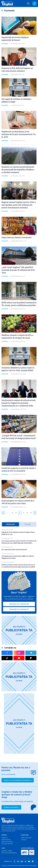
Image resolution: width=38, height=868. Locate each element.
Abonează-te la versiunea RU (19, 609)
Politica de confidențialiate (9, 853)
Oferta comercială (26, 838)
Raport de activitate (7, 842)
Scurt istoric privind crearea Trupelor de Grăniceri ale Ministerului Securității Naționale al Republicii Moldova (19, 543)
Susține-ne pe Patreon (11, 807)
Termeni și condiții (7, 851)
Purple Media (33, 866)
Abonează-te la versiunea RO (19, 604)
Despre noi (5, 838)
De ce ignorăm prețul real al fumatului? (14, 550)
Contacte (24, 840)
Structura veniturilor (7, 844)
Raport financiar (6, 840)
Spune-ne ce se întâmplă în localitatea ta (18, 780)
